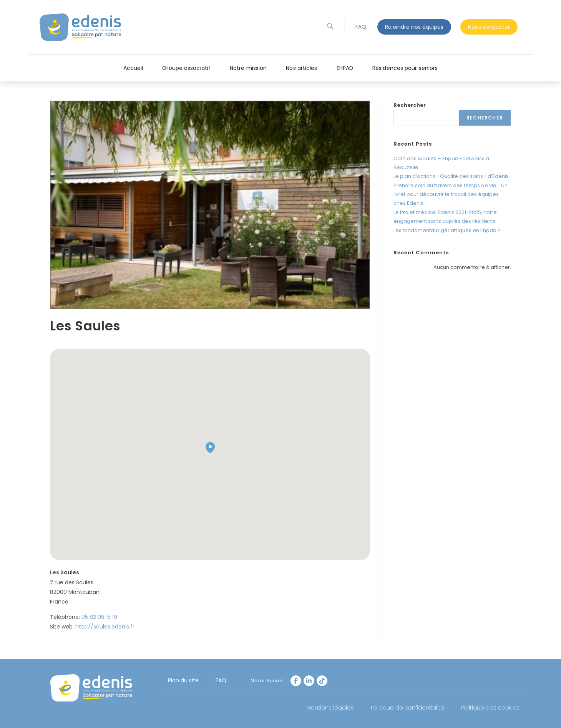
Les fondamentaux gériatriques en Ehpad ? (447, 230)
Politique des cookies (490, 708)
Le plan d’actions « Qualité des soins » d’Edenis (451, 176)
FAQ (361, 27)
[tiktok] (322, 681)
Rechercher (410, 105)
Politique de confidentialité (407, 708)
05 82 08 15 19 (99, 617)
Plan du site (183, 680)
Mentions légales (330, 708)
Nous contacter (489, 27)
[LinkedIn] (309, 681)
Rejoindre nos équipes (414, 27)
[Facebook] (296, 681)
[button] (210, 448)
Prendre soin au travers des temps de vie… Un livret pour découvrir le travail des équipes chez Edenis (451, 194)
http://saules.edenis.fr (105, 627)
